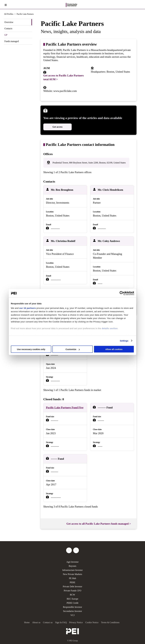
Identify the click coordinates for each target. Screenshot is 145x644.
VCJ (72, 615)
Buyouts (72, 566)
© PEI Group (72, 641)
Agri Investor (72, 562)
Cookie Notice (92, 622)
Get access (58, 127)
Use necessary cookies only (31, 349)
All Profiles (9, 14)
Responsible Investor (73, 607)
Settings (124, 341)
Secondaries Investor (72, 611)
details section (110, 328)
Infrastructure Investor (72, 570)
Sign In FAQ (61, 622)
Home (27, 622)
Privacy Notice (76, 622)
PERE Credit (72, 603)
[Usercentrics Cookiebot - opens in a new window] (122, 293)
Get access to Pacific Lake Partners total (64, 77)
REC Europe (72, 599)
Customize (73, 349)
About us (36, 622)
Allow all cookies (114, 349)
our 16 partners (28, 308)
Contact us (48, 622)
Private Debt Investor (73, 586)
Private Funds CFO (72, 591)
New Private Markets (72, 574)
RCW (72, 595)
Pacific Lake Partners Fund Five (65, 408)
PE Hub (72, 578)
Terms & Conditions (110, 622)
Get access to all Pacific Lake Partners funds (99, 524)
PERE (72, 582)
